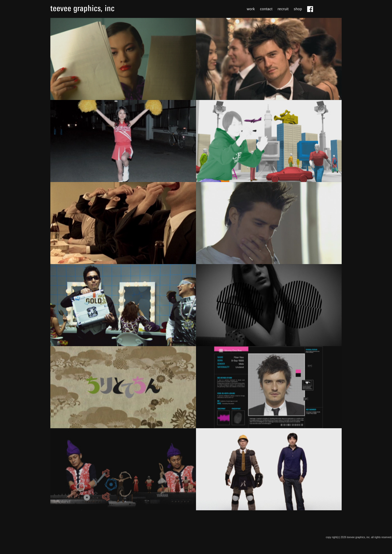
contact (266, 9)
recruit (283, 9)
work (251, 9)
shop (298, 9)
